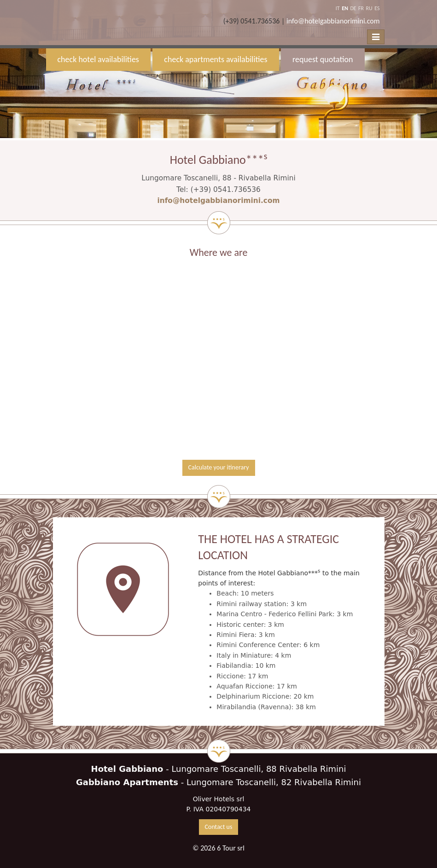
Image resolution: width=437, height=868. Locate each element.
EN (345, 8)
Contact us (219, 827)
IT (338, 8)
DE (353, 8)
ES (377, 8)
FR (361, 8)
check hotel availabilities (98, 59)
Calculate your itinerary (219, 467)
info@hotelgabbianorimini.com (333, 21)
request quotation (323, 59)
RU (369, 8)
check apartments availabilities (216, 59)
